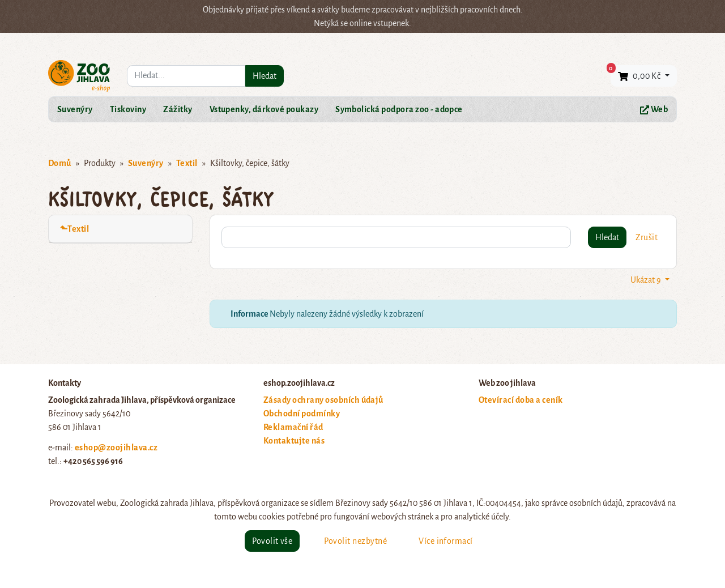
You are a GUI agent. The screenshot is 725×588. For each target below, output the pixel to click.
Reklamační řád (293, 427)
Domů (60, 163)
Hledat (265, 76)
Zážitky (178, 109)
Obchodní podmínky (302, 414)
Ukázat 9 (647, 280)
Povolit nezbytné (355, 541)
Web (654, 110)
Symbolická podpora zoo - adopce (399, 109)
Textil (187, 163)
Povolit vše (272, 541)
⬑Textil (74, 229)
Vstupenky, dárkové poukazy (264, 109)
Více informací (446, 541)
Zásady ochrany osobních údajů (323, 400)
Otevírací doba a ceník (521, 400)
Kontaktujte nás (294, 441)
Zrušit (647, 237)
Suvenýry (75, 109)
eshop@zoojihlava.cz (116, 448)
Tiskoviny (128, 109)
